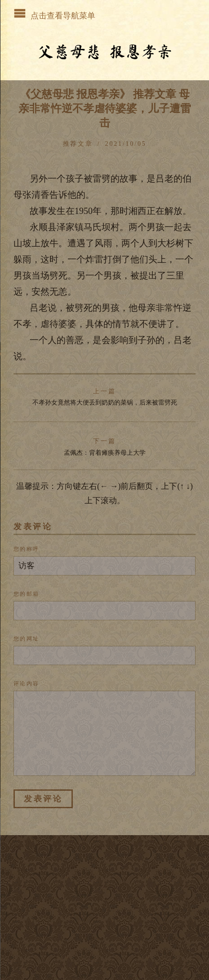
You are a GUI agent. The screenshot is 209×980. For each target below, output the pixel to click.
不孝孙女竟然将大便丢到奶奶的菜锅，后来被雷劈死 (105, 397)
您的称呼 (27, 549)
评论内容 (27, 684)
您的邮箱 (27, 594)
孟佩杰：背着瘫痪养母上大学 (105, 447)
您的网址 (27, 639)
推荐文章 (78, 144)
